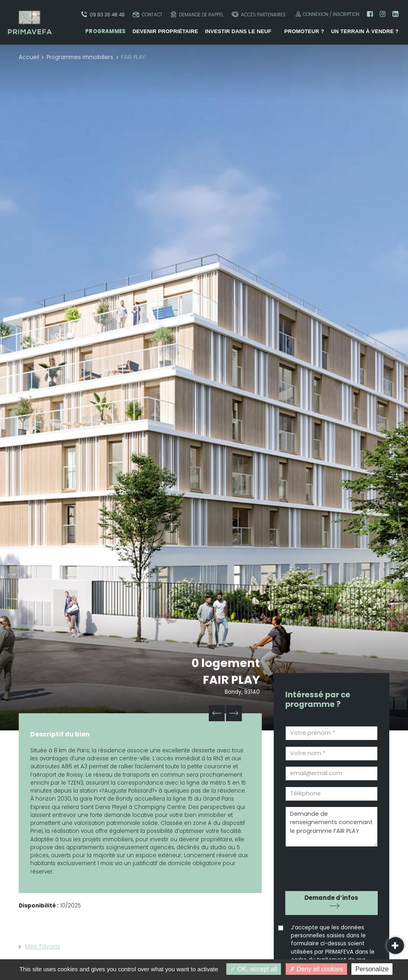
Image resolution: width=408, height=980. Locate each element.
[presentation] (331, 866)
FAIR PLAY (231, 680)
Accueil (29, 57)
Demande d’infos (331, 898)
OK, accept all (254, 969)
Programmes (105, 31)
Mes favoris (43, 946)
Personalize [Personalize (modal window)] (372, 969)
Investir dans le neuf (238, 31)
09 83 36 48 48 (103, 15)
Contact (148, 15)
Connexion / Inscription (327, 14)
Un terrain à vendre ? (365, 31)
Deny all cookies (316, 969)
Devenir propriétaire (165, 31)
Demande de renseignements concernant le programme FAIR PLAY (331, 827)
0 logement (226, 663)
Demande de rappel (197, 15)
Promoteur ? (304, 31)
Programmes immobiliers (80, 57)
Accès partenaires (259, 15)
